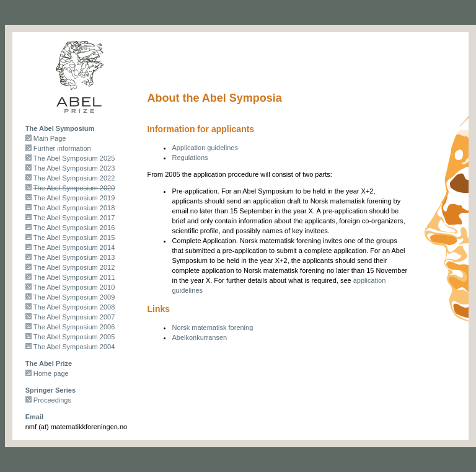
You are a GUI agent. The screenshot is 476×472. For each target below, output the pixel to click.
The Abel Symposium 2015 (74, 238)
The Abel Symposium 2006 (74, 327)
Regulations (190, 158)
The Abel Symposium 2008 (74, 307)
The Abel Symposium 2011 (74, 277)
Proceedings (52, 400)
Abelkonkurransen (199, 337)
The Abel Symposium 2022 (74, 178)
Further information (62, 148)
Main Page (50, 138)
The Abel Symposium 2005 (74, 337)
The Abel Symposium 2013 (74, 257)
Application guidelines (205, 148)
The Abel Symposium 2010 (74, 287)
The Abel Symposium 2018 (74, 208)
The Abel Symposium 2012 (74, 267)
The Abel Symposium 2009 (74, 297)
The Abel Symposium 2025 (74, 158)
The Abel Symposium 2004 (74, 347)
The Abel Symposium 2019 (74, 198)
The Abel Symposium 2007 (74, 317)
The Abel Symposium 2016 (74, 228)
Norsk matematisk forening (212, 327)
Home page (51, 373)
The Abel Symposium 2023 (74, 168)
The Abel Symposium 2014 (74, 247)
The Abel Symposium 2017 (74, 218)
